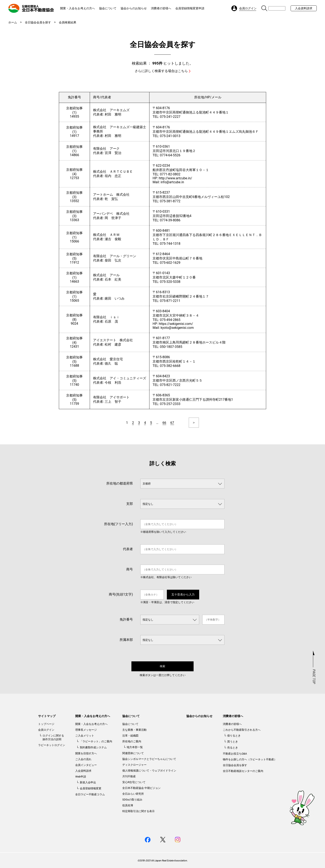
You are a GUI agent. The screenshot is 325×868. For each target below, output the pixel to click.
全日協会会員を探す (38, 22)
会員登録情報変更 (91, 788)
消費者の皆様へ (161, 8)
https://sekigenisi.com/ (176, 324)
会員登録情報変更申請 (190, 8)
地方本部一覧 (135, 747)
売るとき (233, 748)
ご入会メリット (85, 736)
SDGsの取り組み (132, 800)
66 (164, 423)
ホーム (13, 22)
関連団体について (133, 753)
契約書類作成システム (93, 747)
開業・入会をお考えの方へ (78, 8)
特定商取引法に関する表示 (138, 811)
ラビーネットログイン (52, 745)
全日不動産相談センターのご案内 (243, 771)
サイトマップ (47, 716)
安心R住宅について (134, 782)
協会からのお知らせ (134, 8)
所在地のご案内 (132, 741)
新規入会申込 (88, 782)
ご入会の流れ (83, 759)
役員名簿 (128, 805)
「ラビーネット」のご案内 (96, 741)
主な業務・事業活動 (134, 730)
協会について (108, 8)
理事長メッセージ (86, 730)
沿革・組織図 (130, 736)
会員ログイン (46, 730)
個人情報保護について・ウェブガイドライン (149, 771)
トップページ (46, 724)
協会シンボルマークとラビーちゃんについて (149, 759)
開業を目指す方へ (86, 753)
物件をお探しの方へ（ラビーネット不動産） (250, 759)
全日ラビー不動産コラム (90, 794)
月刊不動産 (129, 776)
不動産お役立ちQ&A (235, 754)
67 (172, 423)
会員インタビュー (86, 765)
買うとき (233, 742)
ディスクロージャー (134, 765)
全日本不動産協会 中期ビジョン (141, 788)
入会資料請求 (304, 8)
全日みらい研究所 (133, 794)
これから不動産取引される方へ (242, 730)
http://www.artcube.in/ (175, 178)
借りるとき (234, 736)
